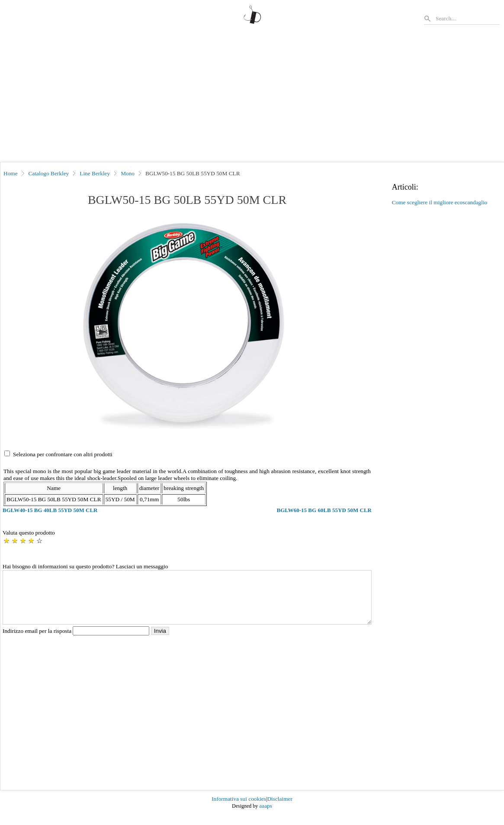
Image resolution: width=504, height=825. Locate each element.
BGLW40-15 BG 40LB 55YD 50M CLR (50, 510)
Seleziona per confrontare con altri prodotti (63, 454)
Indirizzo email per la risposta (77, 641)
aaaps (266, 816)
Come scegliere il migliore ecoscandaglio (440, 202)
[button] (187, 327)
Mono (128, 173)
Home (11, 173)
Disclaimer (279, 809)
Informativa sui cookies (239, 809)
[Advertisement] (252, 97)
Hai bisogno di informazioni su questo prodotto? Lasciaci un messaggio (85, 566)
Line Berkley (95, 173)
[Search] (467, 18)
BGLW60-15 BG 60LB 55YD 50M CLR (324, 510)
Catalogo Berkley (49, 173)
